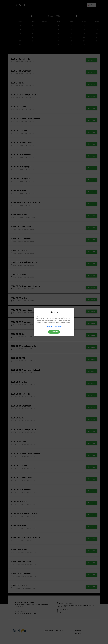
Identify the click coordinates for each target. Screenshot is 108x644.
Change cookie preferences (54, 327)
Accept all (54, 332)
